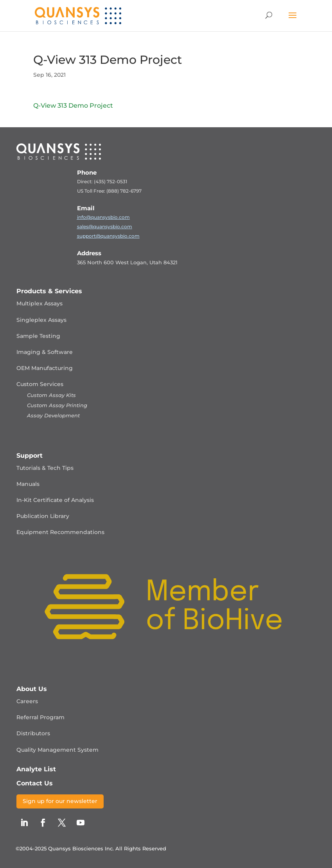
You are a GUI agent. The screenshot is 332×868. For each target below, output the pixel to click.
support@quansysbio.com (108, 236)
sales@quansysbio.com (105, 226)
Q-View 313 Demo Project (73, 106)
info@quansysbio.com (103, 217)
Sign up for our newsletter (60, 801)
